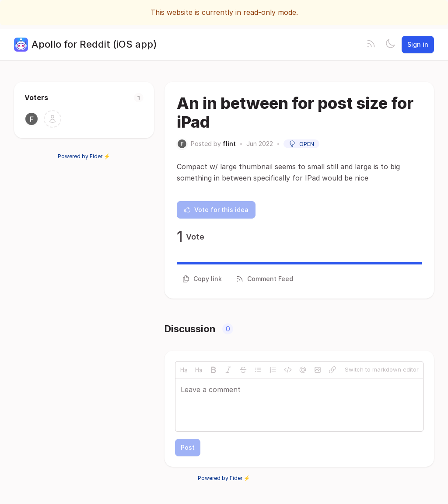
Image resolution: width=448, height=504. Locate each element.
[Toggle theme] (390, 45)
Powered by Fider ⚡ (84, 156)
